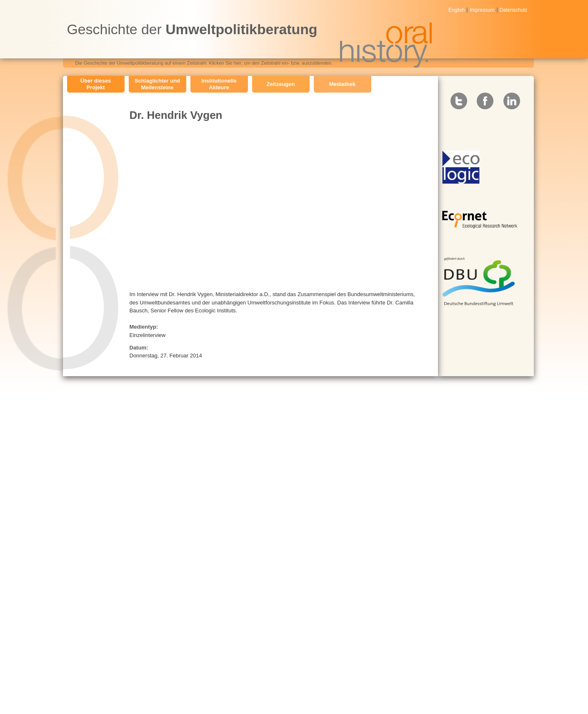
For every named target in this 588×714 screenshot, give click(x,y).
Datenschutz (514, 10)
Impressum (482, 10)
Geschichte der (192, 29)
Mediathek (343, 84)
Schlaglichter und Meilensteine (157, 84)
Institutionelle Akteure (219, 84)
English (457, 10)
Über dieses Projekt (96, 84)
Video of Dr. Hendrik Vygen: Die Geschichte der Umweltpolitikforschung (263, 205)
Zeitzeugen (281, 84)
